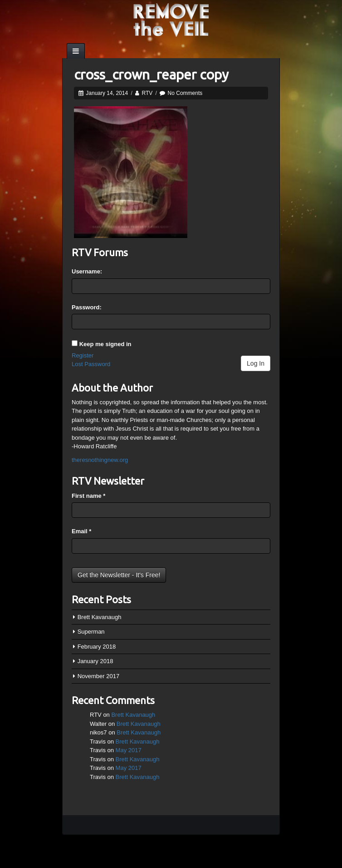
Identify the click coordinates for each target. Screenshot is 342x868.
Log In (256, 363)
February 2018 (97, 647)
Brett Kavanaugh (100, 617)
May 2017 (129, 750)
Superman (91, 632)
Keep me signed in (105, 344)
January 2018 (95, 661)
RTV (147, 93)
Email (81, 531)
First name (88, 496)
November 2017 (99, 676)
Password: (87, 307)
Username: (87, 271)
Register (83, 355)
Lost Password (91, 364)
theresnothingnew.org (100, 460)
